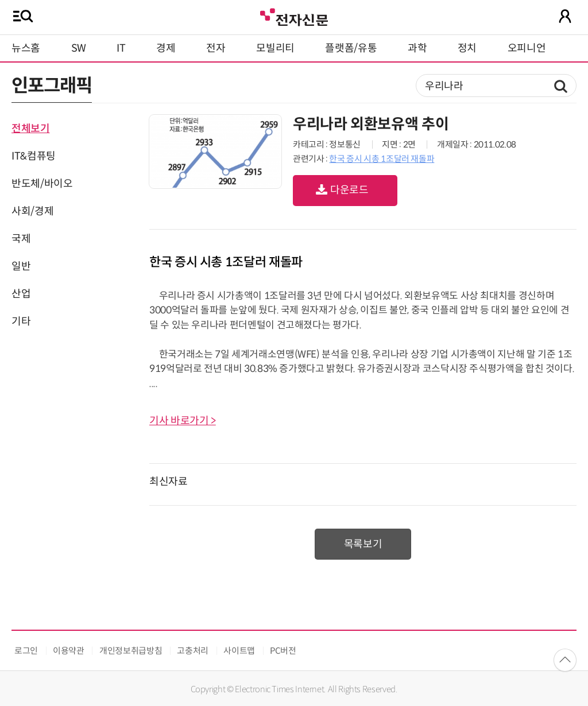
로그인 (26, 651)
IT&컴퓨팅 (34, 156)
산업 (21, 294)
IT (121, 48)
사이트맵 (239, 651)
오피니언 (527, 48)
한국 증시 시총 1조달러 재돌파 (382, 159)
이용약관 (69, 651)
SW (79, 48)
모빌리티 (275, 48)
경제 (166, 48)
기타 (21, 321)
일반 (21, 266)
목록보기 (363, 544)
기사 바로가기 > (183, 421)
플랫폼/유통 (351, 48)
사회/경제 (32, 211)
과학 (417, 48)
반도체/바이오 (42, 184)
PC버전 (283, 651)
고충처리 (193, 651)
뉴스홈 (26, 48)
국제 (21, 239)
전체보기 (31, 129)
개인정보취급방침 (131, 651)
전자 (216, 48)
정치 (467, 48)
